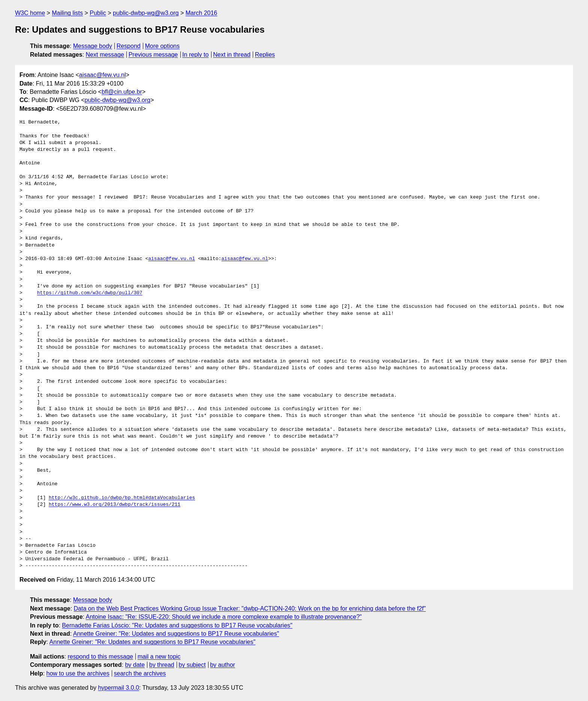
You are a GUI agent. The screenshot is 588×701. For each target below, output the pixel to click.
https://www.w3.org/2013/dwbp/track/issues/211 (115, 505)
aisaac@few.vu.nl (103, 75)
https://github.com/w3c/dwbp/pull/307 (90, 293)
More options (163, 46)
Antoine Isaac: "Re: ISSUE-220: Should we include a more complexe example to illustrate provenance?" (224, 617)
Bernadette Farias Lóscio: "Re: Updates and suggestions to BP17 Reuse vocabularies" (177, 625)
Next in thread (232, 55)
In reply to (195, 55)
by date (135, 665)
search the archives (140, 673)
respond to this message (100, 657)
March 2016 (202, 13)
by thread (162, 665)
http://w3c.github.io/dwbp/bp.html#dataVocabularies (122, 498)
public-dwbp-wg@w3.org (146, 13)
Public (98, 13)
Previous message (153, 55)
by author (223, 665)
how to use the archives (78, 673)
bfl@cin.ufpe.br (122, 92)
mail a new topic (159, 657)
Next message (105, 55)
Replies (265, 55)
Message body (93, 46)
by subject (192, 665)
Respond (129, 46)
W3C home (30, 13)
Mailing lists (67, 13)
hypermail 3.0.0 (118, 688)
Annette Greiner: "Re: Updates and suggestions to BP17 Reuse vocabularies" (176, 634)
